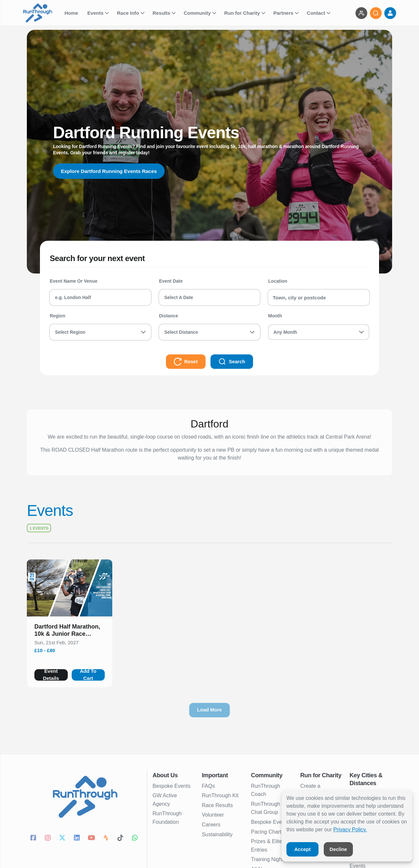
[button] (70, 632)
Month (275, 316)
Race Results (217, 805)
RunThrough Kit (220, 795)
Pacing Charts (268, 832)
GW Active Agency (165, 800)
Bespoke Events (172, 786)
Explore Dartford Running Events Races (111, 171)
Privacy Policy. (350, 830)
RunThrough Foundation (167, 818)
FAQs (208, 786)
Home (72, 13)
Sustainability (217, 834)
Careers (211, 825)
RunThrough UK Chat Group (270, 808)
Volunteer (213, 815)
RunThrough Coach (266, 790)
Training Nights (269, 859)
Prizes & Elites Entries (268, 846)
